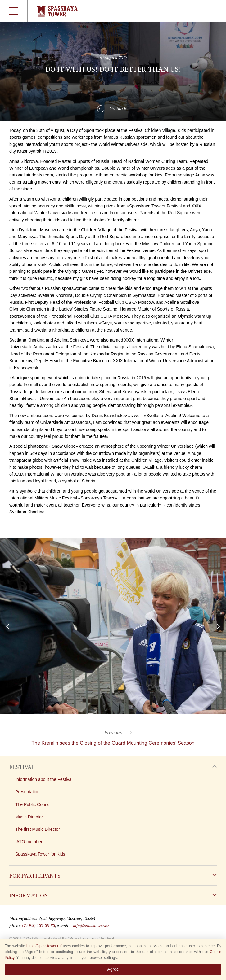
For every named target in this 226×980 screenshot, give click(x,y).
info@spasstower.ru (91, 925)
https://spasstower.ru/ (44, 946)
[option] (113, 626)
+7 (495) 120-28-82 (38, 925)
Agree (113, 969)
